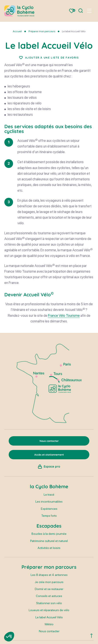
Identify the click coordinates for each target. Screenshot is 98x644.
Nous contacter (49, 631)
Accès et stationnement (49, 455)
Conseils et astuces (49, 596)
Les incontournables (49, 501)
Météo (49, 624)
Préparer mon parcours (42, 31)
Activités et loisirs (49, 548)
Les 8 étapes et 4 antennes (49, 575)
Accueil (17, 31)
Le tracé (49, 495)
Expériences (49, 509)
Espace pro (52, 466)
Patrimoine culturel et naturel (49, 541)
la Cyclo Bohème (49, 486)
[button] (9, 637)
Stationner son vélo (49, 603)
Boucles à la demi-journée (49, 534)
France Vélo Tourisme (64, 316)
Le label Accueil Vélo (49, 617)
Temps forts (49, 516)
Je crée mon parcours (49, 582)
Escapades (49, 526)
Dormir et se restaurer (49, 589)
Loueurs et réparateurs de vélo (49, 610)
